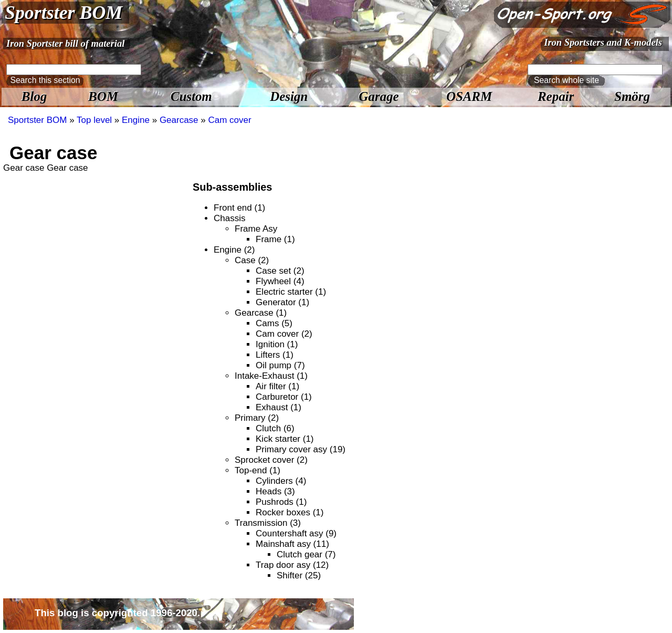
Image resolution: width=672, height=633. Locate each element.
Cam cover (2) (284, 334)
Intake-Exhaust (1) (271, 376)
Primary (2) (257, 418)
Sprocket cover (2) (271, 460)
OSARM (469, 96)
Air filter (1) (277, 386)
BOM (103, 96)
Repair (556, 96)
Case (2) (252, 260)
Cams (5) (274, 323)
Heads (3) (275, 491)
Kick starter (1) (285, 439)
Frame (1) (275, 239)
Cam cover (229, 120)
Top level (94, 120)
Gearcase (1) (261, 313)
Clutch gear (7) (306, 554)
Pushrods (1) (281, 502)
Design (289, 96)
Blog (34, 96)
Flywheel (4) (280, 281)
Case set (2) (280, 271)
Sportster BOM (64, 13)
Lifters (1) (275, 355)
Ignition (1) (277, 344)
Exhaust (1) (279, 407)
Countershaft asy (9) (296, 533)
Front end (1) (239, 208)
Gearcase (179, 120)
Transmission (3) (268, 523)
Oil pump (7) (280, 365)
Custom (191, 96)
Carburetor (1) (284, 397)
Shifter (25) (299, 575)
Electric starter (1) (291, 292)
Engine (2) (234, 250)
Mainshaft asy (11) (292, 544)
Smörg (632, 96)
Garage (379, 96)
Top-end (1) (258, 470)
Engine (136, 120)
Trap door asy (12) (292, 565)
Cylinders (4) (281, 481)
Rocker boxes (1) (290, 512)
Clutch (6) (275, 428)
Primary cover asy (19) (301, 449)
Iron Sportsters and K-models (603, 42)
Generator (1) (282, 302)
